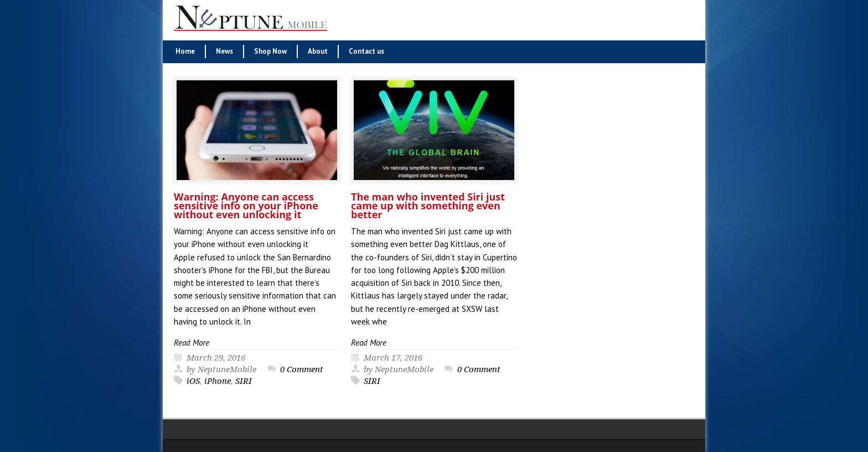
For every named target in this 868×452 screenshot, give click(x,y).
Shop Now (270, 51)
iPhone (218, 381)
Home (185, 51)
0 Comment (302, 369)
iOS (193, 381)
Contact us (366, 51)
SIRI (244, 381)
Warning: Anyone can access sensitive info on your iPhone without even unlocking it (246, 206)
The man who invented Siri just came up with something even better (428, 206)
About (318, 51)
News (224, 51)
